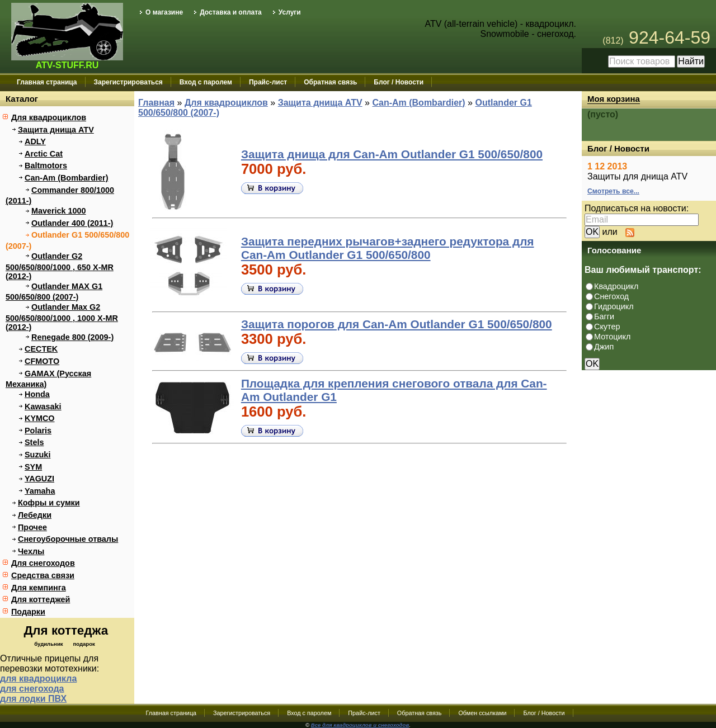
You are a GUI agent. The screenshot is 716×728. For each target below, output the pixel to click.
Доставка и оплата (231, 12)
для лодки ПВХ (33, 699)
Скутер (607, 327)
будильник (48, 644)
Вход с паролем (206, 82)
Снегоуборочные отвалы (68, 539)
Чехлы (31, 551)
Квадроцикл (616, 286)
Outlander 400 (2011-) (72, 223)
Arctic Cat (44, 154)
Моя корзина (614, 99)
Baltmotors (46, 166)
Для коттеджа (66, 630)
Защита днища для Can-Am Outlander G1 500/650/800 (392, 154)
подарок (84, 644)
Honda (37, 394)
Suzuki (37, 455)
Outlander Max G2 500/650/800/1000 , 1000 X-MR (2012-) (62, 317)
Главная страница (47, 82)
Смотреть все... (613, 191)
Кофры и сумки (49, 503)
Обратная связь (330, 82)
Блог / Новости (399, 82)
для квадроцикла (38, 679)
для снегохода (32, 689)
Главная (156, 103)
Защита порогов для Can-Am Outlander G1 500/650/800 (397, 324)
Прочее (32, 527)
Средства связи (43, 575)
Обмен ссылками (482, 713)
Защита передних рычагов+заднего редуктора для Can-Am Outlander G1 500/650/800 (388, 248)
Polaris (38, 431)
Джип (604, 347)
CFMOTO (42, 361)
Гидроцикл (614, 306)
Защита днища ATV (56, 130)
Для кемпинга (39, 588)
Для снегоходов (43, 563)
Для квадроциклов (49, 117)
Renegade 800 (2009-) (72, 337)
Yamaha (40, 491)
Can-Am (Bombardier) (67, 178)
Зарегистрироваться (128, 82)
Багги (604, 316)
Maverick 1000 (59, 211)
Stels (34, 442)
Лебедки (35, 515)
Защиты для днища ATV (637, 176)
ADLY (35, 141)
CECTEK (41, 349)
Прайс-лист (268, 82)
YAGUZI (39, 479)
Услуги (290, 12)
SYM (33, 467)
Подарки (28, 612)
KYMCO (40, 418)
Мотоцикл (612, 337)
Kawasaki (43, 406)
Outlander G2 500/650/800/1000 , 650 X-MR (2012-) (60, 266)
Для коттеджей (41, 599)
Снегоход (611, 296)
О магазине (164, 12)
